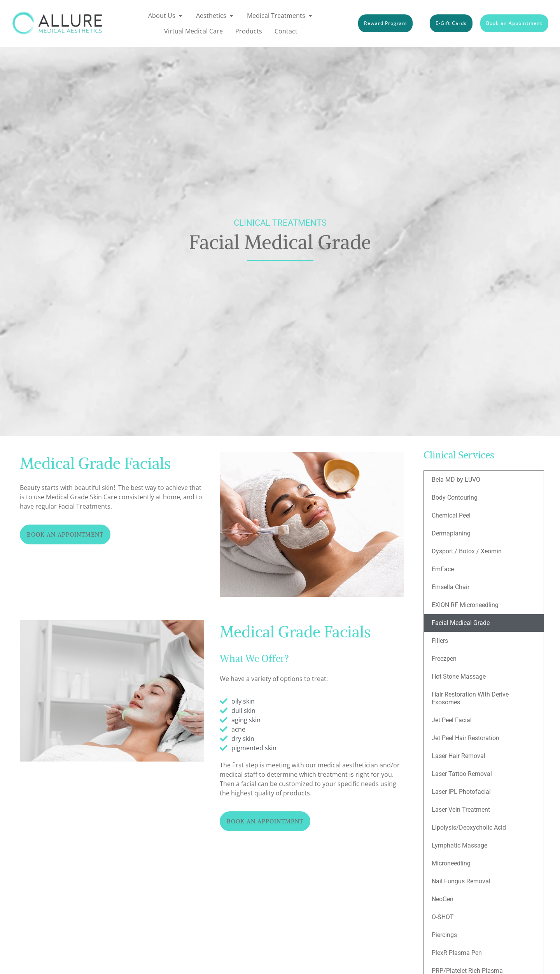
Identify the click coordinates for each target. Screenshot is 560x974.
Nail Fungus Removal (461, 881)
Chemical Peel (451, 515)
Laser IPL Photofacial (461, 792)
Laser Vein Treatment (461, 810)
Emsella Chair (451, 587)
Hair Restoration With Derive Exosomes (470, 698)
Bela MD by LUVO (456, 480)
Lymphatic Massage (459, 845)
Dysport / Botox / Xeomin (467, 551)
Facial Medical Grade (461, 623)
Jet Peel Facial (452, 720)
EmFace (443, 569)
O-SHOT (443, 917)
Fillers (440, 641)
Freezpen (444, 659)
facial (249, 784)
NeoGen (443, 899)
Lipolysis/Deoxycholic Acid (469, 827)
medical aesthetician (348, 765)
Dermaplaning (451, 533)
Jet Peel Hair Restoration (465, 738)
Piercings (444, 935)
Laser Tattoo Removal (462, 774)
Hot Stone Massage (459, 677)
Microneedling (451, 863)
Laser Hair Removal (458, 756)
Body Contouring (455, 498)
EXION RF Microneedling (465, 605)
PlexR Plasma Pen (457, 953)
